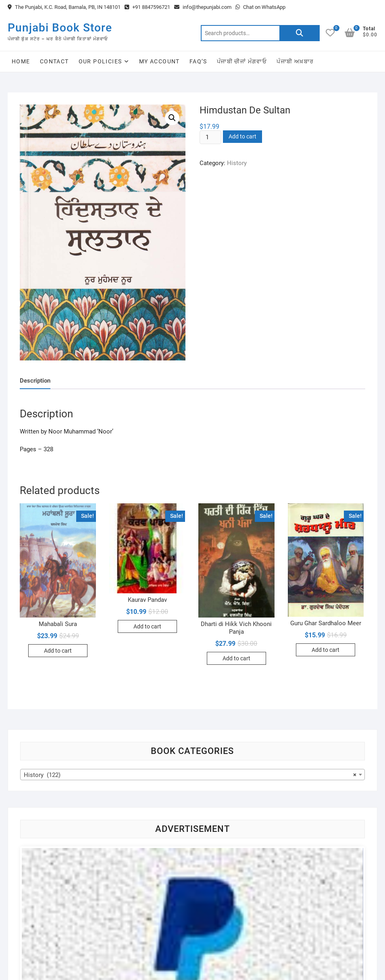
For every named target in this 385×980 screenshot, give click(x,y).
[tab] (35, 381)
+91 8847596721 (147, 7)
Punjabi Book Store (60, 28)
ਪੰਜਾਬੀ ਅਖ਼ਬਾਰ (295, 61)
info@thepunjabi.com (203, 7)
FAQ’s (198, 61)
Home (21, 61)
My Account (159, 61)
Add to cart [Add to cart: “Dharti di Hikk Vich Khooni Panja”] (236, 658)
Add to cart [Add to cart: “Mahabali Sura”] (58, 651)
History (237, 163)
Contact (54, 61)
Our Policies (100, 61)
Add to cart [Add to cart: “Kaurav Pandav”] (147, 626)
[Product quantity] (210, 137)
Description (35, 381)
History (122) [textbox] (190, 775)
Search (300, 33)
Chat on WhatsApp (260, 7)
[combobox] (192, 775)
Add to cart (242, 136)
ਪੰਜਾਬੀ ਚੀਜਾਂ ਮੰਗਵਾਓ (242, 61)
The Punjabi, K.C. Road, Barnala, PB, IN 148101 (64, 7)
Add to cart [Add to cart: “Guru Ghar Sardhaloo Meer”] (326, 650)
